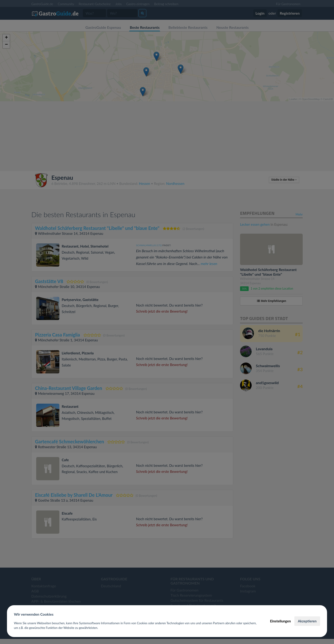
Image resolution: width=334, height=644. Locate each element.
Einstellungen (280, 621)
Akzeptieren (307, 621)
